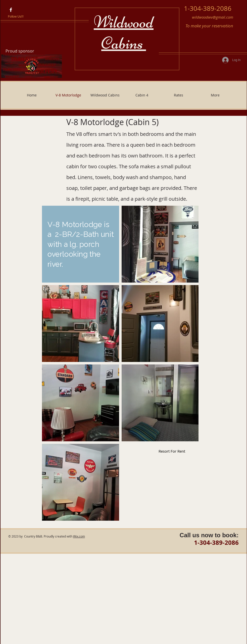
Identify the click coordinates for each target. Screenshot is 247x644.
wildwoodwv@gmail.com (213, 17)
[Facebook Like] (40, 16)
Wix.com (79, 536)
